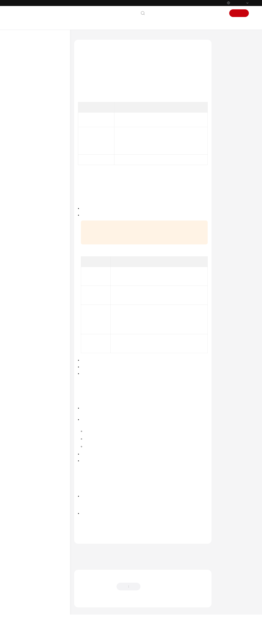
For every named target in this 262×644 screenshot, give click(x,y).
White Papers (28, 332)
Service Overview (31, 69)
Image (32, 130)
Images (27, 122)
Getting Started (29, 219)
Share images (93, 446)
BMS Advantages (34, 92)
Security (28, 165)
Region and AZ (32, 203)
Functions (29, 107)
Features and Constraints (39, 188)
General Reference (32, 302)
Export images (93, 462)
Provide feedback (156, 601)
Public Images (229, 80)
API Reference (29, 242)
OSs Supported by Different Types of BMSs (45, 140)
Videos (23, 280)
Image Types (229, 71)
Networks (29, 157)
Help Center (82, 40)
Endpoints (25, 340)
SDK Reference (30, 249)
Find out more (160, 638)
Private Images (230, 89)
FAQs (22, 265)
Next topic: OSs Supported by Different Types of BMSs (115, 571)
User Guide (26, 226)
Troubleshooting (30, 272)
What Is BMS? (32, 84)
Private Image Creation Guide (40, 257)
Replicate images (95, 454)
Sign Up (239, 13)
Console (203, 13)
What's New (27, 61)
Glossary (25, 309)
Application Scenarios (36, 99)
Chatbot (83, 616)
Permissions (31, 180)
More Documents (31, 288)
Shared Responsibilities (35, 317)
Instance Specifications (37, 115)
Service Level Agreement (37, 325)
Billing (27, 173)
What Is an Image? (233, 62)
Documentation (182, 13)
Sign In (218, 13)
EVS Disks (30, 150)
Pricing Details (193, 476)
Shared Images (230, 98)
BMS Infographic (33, 76)
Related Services (34, 196)
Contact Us (159, 13)
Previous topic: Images (91, 565)
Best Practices (29, 234)
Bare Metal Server (106, 40)
